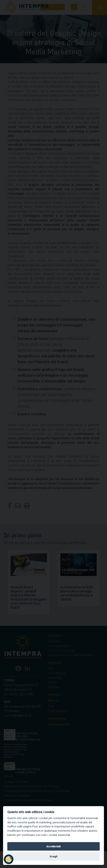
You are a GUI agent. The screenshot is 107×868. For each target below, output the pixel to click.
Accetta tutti (53, 846)
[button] (9, 859)
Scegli (53, 856)
